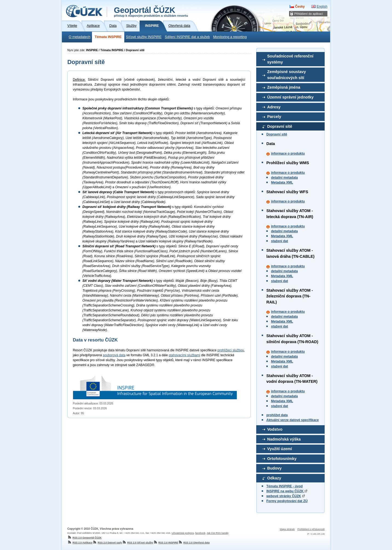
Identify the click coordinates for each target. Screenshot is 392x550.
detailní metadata (284, 178)
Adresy (274, 107)
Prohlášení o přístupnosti (311, 529)
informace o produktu (288, 154)
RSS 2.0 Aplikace (80, 543)
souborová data (114, 355)
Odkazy (274, 478)
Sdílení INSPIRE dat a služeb (187, 37)
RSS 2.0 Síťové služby (138, 543)
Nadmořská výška (284, 439)
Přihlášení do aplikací (309, 14)
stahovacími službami (184, 355)
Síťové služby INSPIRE (144, 37)
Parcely (274, 117)
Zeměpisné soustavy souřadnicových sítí (287, 75)
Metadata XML (282, 183)
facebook (200, 533)
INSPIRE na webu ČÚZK (287, 491)
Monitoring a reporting (230, 37)
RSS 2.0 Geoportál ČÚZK (84, 538)
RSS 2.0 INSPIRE (166, 543)
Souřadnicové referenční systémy (290, 59)
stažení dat (279, 241)
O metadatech (80, 37)
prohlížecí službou (231, 350)
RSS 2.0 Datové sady (107, 543)
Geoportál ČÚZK (151, 11)
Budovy (274, 468)
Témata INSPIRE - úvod (285, 486)
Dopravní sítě (280, 126)
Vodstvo (275, 429)
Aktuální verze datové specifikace (292, 420)
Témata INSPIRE (108, 37)
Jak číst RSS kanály (218, 533)
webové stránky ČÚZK (284, 496)
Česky (300, 7)
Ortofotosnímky (282, 459)
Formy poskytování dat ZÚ (287, 501)
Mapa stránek (287, 529)
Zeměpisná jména (284, 87)
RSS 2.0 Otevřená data (194, 543)
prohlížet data (277, 415)
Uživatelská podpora (183, 533)
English (322, 7)
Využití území (280, 449)
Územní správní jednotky (290, 97)
